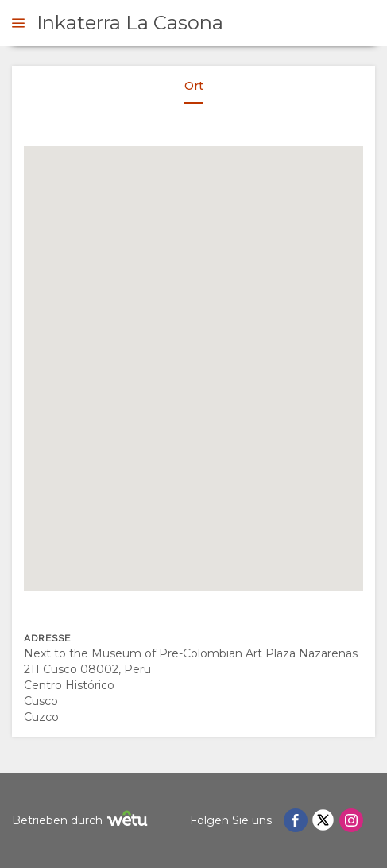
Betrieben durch (82, 821)
